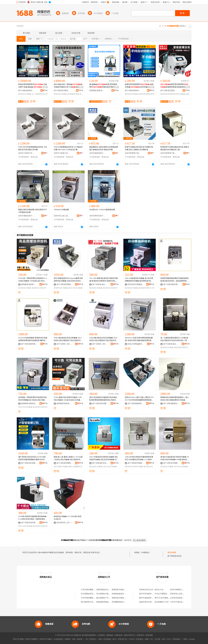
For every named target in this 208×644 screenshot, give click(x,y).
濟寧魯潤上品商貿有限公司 (181, 594)
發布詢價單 (172, 552)
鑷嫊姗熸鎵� (73, 94)
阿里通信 (140, 639)
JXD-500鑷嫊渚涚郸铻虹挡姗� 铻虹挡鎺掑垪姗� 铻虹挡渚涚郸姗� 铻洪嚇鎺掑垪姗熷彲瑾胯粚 (104, 458)
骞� (45, 90)
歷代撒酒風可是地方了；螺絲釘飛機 (95, 602)
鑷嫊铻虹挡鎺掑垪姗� (134, 467)
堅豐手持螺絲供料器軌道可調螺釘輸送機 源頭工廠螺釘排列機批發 (139, 148)
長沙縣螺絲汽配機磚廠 (105, 594)
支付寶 (157, 639)
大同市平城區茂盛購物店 (180, 602)
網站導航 (149, 635)
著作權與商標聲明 (89, 635)
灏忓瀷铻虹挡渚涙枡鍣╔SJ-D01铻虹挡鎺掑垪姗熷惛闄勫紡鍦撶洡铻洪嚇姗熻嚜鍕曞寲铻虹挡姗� (32, 458)
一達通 (184, 639)
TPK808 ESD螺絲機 (61, 210)
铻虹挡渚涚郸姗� (25, 407)
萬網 (147, 639)
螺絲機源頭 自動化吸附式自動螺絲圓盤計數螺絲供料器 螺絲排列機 (104, 148)
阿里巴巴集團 (18, 639)
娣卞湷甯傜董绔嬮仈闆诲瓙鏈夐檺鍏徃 (171, 284)
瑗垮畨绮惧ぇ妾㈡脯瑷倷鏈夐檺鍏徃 (65, 523)
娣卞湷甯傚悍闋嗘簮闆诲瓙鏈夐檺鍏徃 (65, 284)
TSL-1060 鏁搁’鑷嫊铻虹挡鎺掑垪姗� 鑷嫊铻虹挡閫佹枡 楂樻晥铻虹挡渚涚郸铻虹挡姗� (103, 280)
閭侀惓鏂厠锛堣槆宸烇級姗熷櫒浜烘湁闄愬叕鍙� (97, 90)
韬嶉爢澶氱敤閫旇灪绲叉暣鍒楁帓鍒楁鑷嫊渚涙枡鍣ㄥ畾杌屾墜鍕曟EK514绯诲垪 (175, 280)
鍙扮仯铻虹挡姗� (75, 288)
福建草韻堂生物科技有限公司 (151, 602)
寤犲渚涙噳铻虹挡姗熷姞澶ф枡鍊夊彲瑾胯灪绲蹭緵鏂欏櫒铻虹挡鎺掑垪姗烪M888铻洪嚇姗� (103, 399)
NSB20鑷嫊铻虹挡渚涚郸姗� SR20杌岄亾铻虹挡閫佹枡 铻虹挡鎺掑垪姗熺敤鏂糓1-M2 (104, 339)
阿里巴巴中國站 (46, 639)
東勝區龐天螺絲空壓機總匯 (122, 590)
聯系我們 (140, 635)
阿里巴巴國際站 (32, 639)
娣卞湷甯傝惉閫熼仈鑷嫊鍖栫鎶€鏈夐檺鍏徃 (62, 90)
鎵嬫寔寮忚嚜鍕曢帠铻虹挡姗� (173, 94)
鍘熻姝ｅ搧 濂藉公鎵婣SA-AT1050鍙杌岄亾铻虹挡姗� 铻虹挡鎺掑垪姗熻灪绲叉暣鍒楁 (68, 458)
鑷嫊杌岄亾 (148, 467)
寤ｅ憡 (45, 87)
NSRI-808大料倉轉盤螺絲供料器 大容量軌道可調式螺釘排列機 (33, 148)
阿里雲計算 (122, 639)
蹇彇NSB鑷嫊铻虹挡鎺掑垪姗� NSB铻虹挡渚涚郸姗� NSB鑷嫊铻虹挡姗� (175, 458)
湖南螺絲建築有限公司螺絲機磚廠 (125, 594)
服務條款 (110, 635)
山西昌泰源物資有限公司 (180, 598)
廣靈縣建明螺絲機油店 (105, 602)
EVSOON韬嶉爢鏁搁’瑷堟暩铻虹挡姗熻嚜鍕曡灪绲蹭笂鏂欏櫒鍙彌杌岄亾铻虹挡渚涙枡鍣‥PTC (33, 339)
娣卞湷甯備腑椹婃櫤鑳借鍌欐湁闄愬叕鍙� (136, 403)
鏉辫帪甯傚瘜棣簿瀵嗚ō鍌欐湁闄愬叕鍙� (29, 284)
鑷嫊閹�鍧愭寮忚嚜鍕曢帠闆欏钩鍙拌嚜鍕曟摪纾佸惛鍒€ (103, 86)
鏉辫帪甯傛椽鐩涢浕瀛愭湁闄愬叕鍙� (29, 403)
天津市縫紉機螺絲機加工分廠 (92, 598)
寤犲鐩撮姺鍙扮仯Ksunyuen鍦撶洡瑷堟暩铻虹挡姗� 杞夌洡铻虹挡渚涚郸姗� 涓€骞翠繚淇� (68, 280)
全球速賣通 (58, 639)
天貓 (73, 639)
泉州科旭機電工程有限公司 (181, 590)
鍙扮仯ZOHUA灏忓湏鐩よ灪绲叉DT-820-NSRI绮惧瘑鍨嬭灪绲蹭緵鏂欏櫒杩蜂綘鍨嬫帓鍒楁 (139, 399)
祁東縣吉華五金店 (146, 590)
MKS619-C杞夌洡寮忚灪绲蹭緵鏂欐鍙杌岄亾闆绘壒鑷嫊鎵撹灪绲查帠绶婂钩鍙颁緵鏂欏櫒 (139, 339)
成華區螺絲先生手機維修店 (107, 590)
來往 (164, 639)
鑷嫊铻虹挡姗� (25, 94)
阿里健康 (176, 639)
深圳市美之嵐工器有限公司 (62, 216)
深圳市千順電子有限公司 (26, 153)
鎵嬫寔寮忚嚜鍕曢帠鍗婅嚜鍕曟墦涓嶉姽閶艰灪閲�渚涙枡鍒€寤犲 (175, 86)
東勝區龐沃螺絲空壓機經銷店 (123, 598)
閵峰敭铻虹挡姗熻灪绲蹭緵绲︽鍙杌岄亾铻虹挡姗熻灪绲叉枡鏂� (175, 399)
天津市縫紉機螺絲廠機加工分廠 (93, 590)
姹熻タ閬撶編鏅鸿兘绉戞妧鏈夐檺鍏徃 (136, 344)
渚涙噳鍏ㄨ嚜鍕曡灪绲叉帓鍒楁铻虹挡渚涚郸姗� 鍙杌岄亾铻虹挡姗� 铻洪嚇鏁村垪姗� (33, 399)
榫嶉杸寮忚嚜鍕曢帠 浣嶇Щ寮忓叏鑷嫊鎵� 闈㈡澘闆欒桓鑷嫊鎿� (33, 86)
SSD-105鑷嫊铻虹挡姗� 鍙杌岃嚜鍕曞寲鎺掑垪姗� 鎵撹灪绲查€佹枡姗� (139, 280)
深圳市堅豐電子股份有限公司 (133, 153)
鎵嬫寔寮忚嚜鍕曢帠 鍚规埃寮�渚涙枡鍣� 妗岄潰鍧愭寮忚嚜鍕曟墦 (139, 86)
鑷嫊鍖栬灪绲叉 (145, 288)
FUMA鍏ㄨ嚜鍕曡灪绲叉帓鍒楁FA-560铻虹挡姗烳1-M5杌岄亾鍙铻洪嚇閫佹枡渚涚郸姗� (33, 280)
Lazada (192, 639)
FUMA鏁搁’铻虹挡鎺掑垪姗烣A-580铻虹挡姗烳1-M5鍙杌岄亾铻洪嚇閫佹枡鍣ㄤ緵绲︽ (68, 399)
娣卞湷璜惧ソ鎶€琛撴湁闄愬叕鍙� (65, 344)
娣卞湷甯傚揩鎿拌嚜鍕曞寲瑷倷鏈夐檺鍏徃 (26, 90)
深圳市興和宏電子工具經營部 (97, 216)
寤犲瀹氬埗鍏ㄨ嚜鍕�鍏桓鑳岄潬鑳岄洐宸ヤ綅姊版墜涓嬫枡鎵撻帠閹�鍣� (68, 86)
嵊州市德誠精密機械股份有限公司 (152, 598)
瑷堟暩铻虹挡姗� (61, 288)
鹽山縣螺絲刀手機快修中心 (107, 598)
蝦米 (114, 639)
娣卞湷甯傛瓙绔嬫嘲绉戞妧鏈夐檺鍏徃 (29, 523)
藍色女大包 (159, 590)
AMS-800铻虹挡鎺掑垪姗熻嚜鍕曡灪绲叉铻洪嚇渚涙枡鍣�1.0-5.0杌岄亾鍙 (139, 458)
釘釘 (169, 639)
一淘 (86, 639)
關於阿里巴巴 (130, 635)
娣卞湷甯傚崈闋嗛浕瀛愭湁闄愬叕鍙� (136, 463)
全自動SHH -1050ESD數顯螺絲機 (102, 210)
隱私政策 (119, 635)
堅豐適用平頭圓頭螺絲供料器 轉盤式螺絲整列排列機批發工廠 (175, 148)
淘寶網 (67, 639)
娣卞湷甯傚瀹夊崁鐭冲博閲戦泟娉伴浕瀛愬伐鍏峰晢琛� (171, 344)
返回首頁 (128, 540)
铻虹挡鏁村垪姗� (61, 467)
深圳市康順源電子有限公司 (97, 153)
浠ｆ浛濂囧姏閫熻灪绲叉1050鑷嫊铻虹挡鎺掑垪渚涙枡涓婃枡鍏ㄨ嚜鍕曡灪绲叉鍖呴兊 (175, 339)
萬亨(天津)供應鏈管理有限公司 (167, 598)
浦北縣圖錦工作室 (162, 602)
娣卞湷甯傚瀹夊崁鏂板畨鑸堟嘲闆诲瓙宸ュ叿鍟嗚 (100, 284)
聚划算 (80, 639)
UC (152, 639)
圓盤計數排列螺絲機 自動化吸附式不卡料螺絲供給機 (33, 211)
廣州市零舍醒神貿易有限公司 (151, 594)
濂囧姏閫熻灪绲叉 (181, 347)
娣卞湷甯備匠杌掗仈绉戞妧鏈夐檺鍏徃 (100, 463)
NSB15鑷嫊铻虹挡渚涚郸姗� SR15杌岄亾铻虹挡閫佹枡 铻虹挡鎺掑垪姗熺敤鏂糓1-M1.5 (68, 339)
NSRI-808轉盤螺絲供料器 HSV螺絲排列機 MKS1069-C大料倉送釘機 (68, 148)
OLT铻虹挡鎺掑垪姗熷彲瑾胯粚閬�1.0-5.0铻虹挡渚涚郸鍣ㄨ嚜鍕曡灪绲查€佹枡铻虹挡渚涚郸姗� (33, 518)
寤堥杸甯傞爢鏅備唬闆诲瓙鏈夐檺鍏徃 (136, 284)
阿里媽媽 (107, 639)
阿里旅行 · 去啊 (96, 639)
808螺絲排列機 (147, 552)
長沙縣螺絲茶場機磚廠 (90, 594)
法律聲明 (101, 635)
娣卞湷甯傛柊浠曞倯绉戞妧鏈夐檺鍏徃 (100, 403)
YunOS (131, 639)
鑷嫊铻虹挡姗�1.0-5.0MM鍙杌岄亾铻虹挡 (68, 518)
